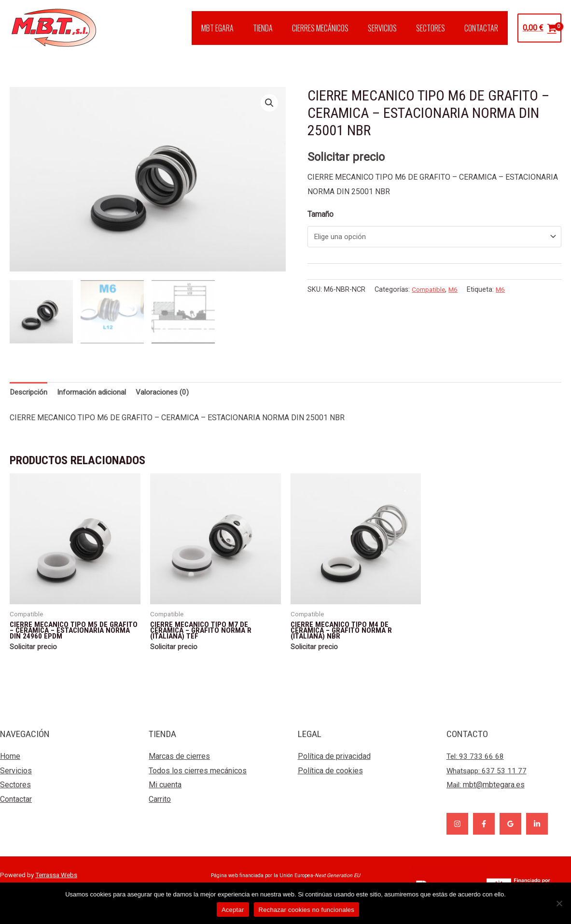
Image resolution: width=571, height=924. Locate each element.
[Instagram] (457, 832)
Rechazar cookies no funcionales (307, 910)
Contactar (16, 807)
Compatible (430, 291)
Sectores (15, 793)
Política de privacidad (334, 764)
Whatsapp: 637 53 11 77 (487, 778)
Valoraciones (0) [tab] (169, 392)
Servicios (16, 778)
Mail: (486, 793)
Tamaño (320, 214)
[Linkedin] (537, 832)
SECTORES (436, 28)
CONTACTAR (483, 28)
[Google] (510, 832)
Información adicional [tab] (96, 392)
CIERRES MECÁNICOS (334, 28)
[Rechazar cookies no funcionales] (559, 903)
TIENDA (280, 28)
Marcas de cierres (179, 764)
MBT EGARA (239, 28)
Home (10, 764)
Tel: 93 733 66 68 (476, 764)
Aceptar (233, 910)
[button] (269, 103)
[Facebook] (484, 832)
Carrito (160, 807)
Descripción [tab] (30, 392)
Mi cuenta (165, 793)
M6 (456, 291)
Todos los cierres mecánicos (198, 778)
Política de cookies (330, 778)
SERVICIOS (392, 28)
